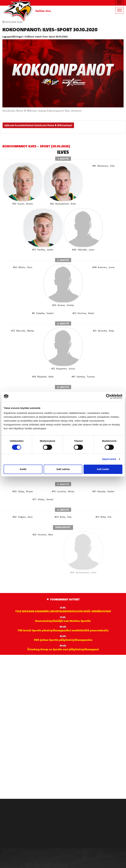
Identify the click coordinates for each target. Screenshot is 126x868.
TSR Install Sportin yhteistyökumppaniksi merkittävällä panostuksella (63, 630)
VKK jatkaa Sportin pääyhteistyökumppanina (63, 640)
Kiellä (23, 469)
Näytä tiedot (109, 459)
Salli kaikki (103, 469)
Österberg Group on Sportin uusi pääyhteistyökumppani (63, 649)
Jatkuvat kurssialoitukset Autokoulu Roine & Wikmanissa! (38, 125)
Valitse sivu (43, 11)
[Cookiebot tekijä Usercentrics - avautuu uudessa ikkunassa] (108, 396)
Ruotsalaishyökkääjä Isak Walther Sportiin (63, 621)
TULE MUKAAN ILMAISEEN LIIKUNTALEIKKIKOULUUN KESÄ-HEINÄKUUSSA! (63, 611)
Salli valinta (63, 469)
